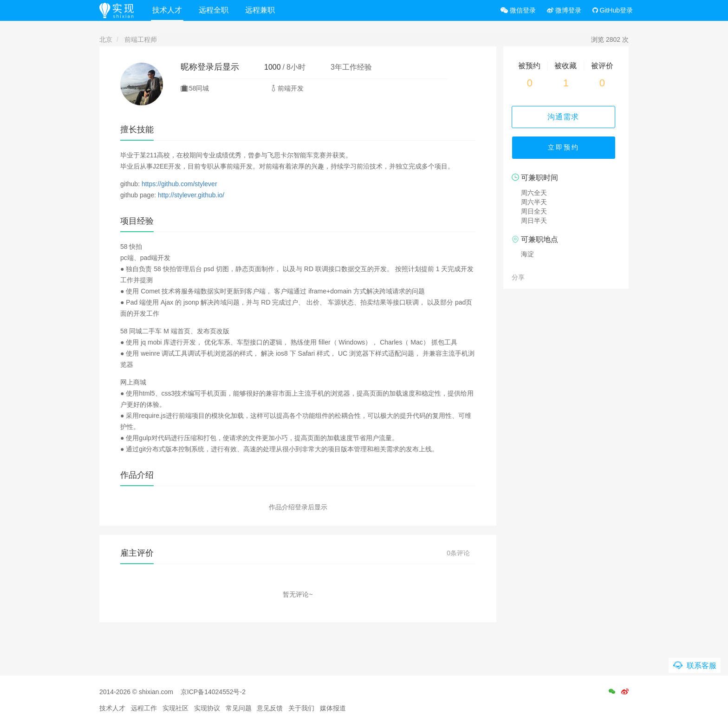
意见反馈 (270, 708)
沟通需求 (566, 117)
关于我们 (301, 708)
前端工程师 (141, 39)
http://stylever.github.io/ (191, 195)
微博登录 (564, 10)
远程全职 (215, 10)
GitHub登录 (613, 10)
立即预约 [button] (566, 149)
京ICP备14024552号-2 (213, 692)
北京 (106, 39)
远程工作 (144, 708)
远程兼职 (261, 10)
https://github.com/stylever (179, 184)
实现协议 (207, 708)
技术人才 (169, 10)
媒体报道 (333, 708)
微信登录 (518, 10)
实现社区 (175, 708)
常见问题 (239, 708)
